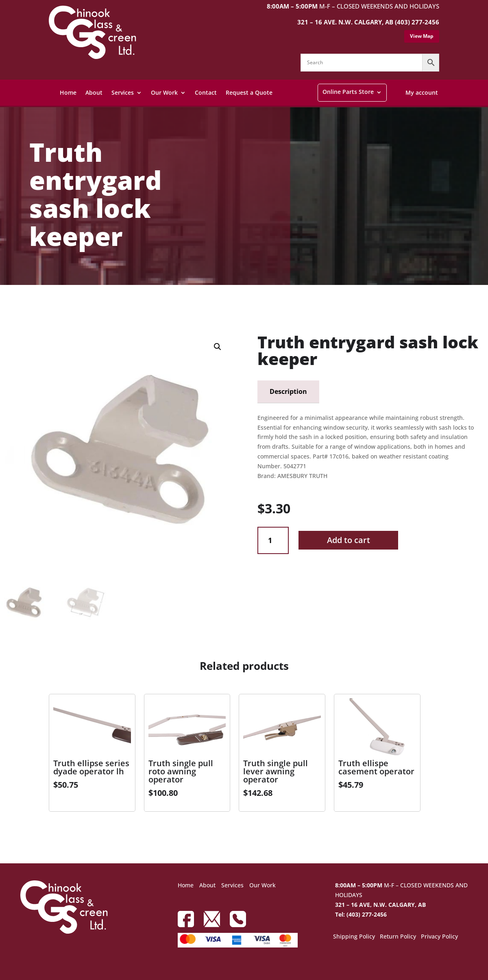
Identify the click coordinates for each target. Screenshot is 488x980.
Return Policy (398, 937)
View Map (422, 36)
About (94, 92)
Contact (206, 92)
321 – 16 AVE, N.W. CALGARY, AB (380, 905)
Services (123, 92)
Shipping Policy (354, 937)
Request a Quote (249, 92)
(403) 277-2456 (417, 22)
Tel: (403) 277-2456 (361, 914)
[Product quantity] (273, 540)
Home (68, 92)
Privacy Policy (439, 937)
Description (288, 391)
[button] (218, 347)
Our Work (164, 92)
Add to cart (349, 540)
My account (422, 92)
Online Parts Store (348, 92)
